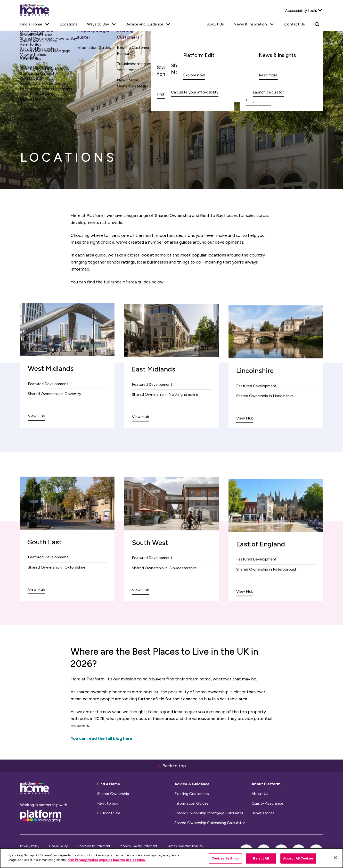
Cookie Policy (58, 846)
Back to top (172, 766)
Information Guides (192, 803)
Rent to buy (108, 803)
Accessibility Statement (94, 846)
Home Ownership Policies (185, 846)
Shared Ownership (113, 794)
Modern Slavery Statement (139, 846)
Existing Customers (192, 794)
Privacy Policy (30, 846)
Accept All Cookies (298, 858)
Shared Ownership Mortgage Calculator (209, 813)
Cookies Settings (225, 858)
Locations (69, 24)
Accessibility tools (301, 11)
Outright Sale (109, 813)
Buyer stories (263, 813)
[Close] (335, 858)
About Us (216, 24)
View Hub (37, 426)
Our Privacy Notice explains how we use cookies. (107, 860)
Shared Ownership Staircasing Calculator (210, 823)
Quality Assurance (267, 803)
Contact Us (295, 24)
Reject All (261, 858)
